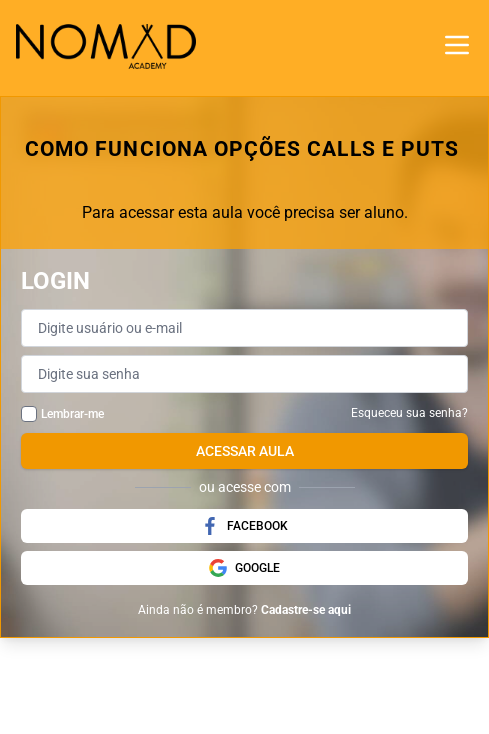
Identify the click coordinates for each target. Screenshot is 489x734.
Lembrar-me (72, 414)
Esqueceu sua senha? (409, 413)
